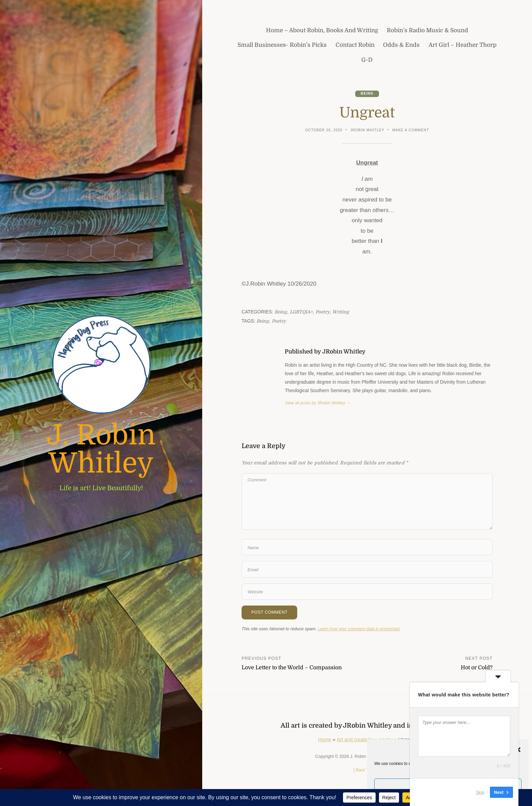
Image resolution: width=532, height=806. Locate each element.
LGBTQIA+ (302, 312)
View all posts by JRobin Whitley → (319, 404)
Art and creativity (355, 744)
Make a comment (411, 131)
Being (367, 94)
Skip (480, 792)
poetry (324, 312)
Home (324, 744)
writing (342, 312)
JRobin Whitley (367, 130)
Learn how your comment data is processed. (360, 633)
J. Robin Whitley (101, 449)
